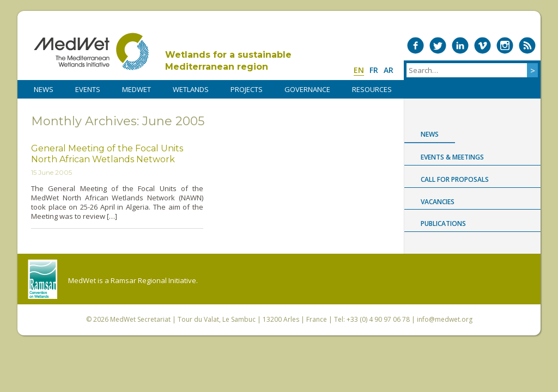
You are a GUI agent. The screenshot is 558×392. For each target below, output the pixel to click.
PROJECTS (247, 89)
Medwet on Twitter (438, 45)
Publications (443, 223)
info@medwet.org (445, 319)
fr (374, 70)
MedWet (91, 51)
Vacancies (438, 202)
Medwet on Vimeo (483, 45)
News (430, 134)
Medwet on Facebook (416, 45)
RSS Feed (527, 45)
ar (389, 70)
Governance (307, 89)
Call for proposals (455, 179)
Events (88, 89)
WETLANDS (191, 89)
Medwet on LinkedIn (460, 45)
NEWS (44, 89)
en (359, 70)
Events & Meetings (452, 157)
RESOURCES (372, 89)
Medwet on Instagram (505, 45)
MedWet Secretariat (140, 319)
